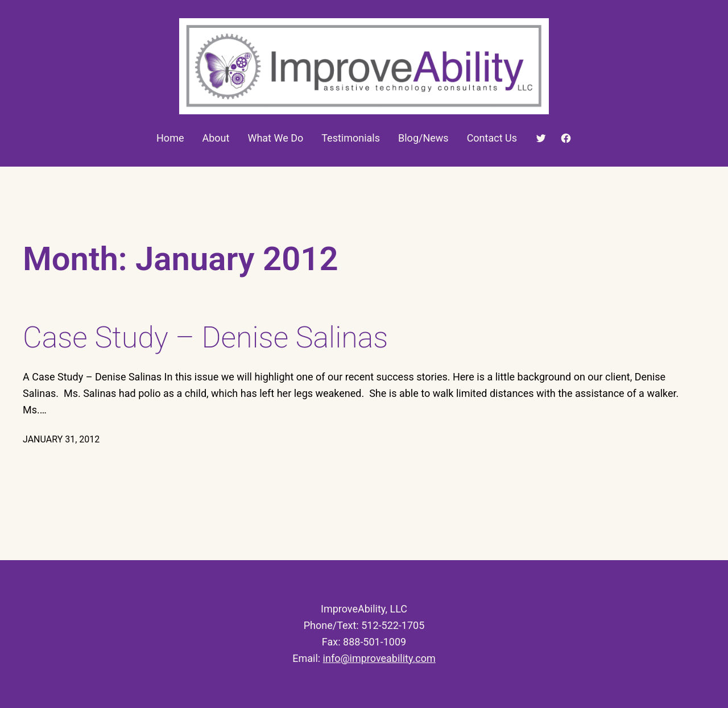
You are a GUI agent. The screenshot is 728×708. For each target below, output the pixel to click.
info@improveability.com (379, 658)
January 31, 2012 (61, 439)
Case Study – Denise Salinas (205, 338)
